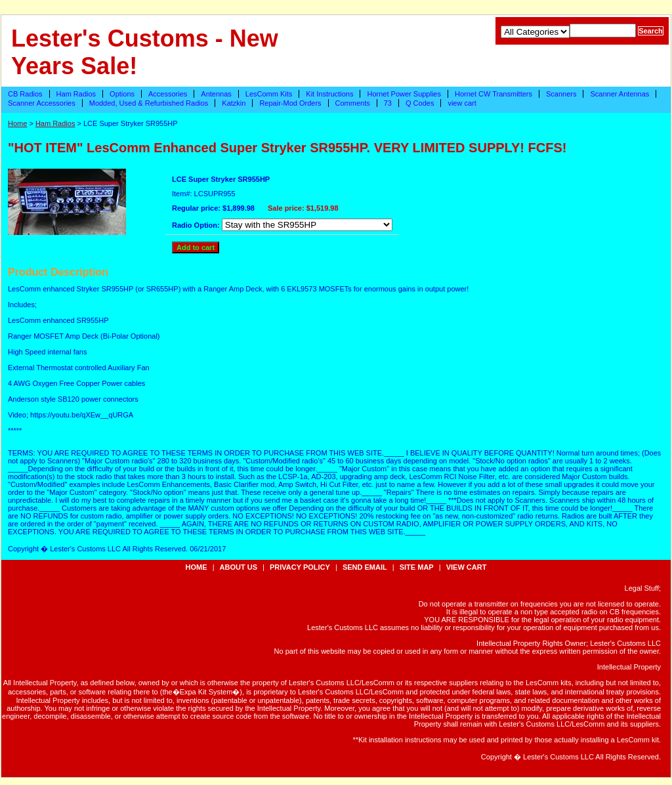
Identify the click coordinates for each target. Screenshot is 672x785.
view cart (462, 103)
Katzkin (234, 103)
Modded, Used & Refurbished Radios (149, 103)
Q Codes (420, 103)
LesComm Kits (269, 94)
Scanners (561, 94)
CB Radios (25, 94)
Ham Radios (76, 94)
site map (417, 567)
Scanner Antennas (619, 94)
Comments (353, 103)
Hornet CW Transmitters (493, 94)
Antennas (216, 94)
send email (365, 567)
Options (122, 94)
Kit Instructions (329, 94)
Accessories (168, 94)
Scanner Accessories (42, 103)
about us (239, 567)
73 (388, 103)
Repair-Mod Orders (290, 103)
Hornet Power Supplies (404, 94)
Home (17, 123)
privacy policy (300, 567)
